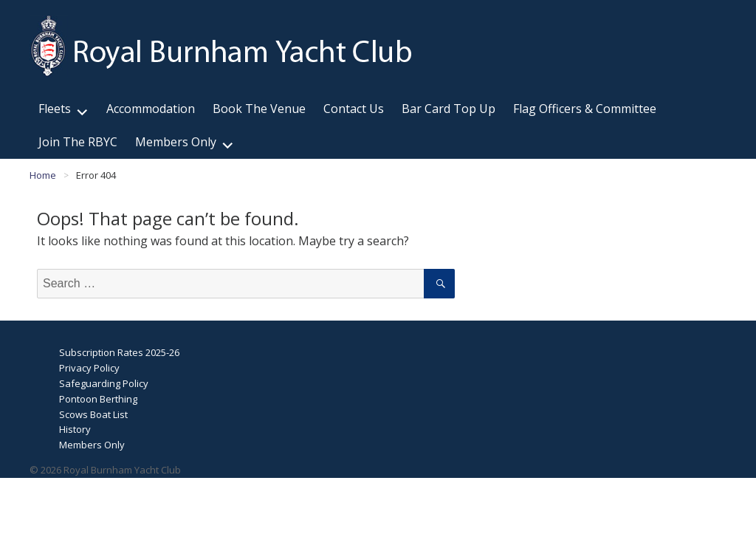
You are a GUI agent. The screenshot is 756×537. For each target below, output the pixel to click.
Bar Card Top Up (449, 109)
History (75, 429)
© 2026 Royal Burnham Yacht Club (105, 470)
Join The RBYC (78, 142)
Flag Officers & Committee (585, 109)
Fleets (55, 109)
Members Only (176, 142)
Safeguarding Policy (104, 383)
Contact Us (354, 109)
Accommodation (151, 109)
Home (43, 175)
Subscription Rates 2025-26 (119, 352)
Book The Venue (259, 109)
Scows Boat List (93, 414)
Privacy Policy (89, 368)
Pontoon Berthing (98, 399)
